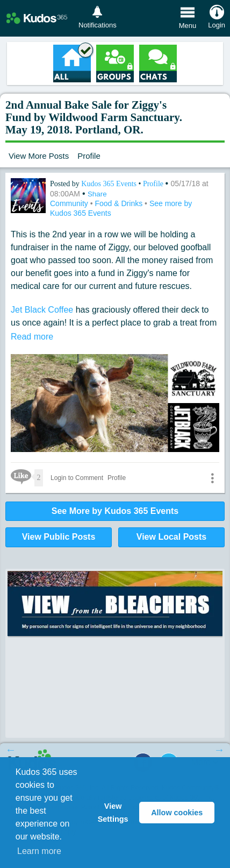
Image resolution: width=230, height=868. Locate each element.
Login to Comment (77, 478)
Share (97, 194)
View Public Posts (59, 537)
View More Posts (39, 156)
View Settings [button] (113, 813)
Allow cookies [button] (177, 813)
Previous (11, 750)
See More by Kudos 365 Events (115, 511)
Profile (89, 156)
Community (70, 203)
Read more (32, 337)
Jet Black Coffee (42, 310)
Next (219, 750)
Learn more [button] (39, 851)
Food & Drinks (120, 203)
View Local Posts (171, 537)
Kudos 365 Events (110, 184)
